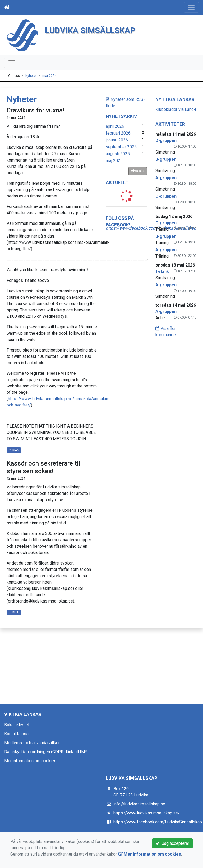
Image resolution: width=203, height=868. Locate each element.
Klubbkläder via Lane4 (176, 109)
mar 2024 (49, 76)
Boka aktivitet (17, 725)
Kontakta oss (16, 734)
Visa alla (138, 171)
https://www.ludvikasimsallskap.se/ (147, 813)
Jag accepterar (172, 843)
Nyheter (31, 76)
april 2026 (115, 126)
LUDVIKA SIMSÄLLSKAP (90, 30)
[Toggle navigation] (191, 7)
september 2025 (121, 147)
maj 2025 (114, 161)
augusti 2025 (118, 154)
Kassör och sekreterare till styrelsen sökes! (44, 467)
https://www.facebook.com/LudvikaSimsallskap (158, 822)
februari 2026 (118, 133)
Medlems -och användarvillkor (32, 743)
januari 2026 (117, 140)
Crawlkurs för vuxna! (35, 110)
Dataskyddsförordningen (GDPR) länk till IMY (46, 752)
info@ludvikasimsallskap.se (139, 804)
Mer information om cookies (30, 761)
